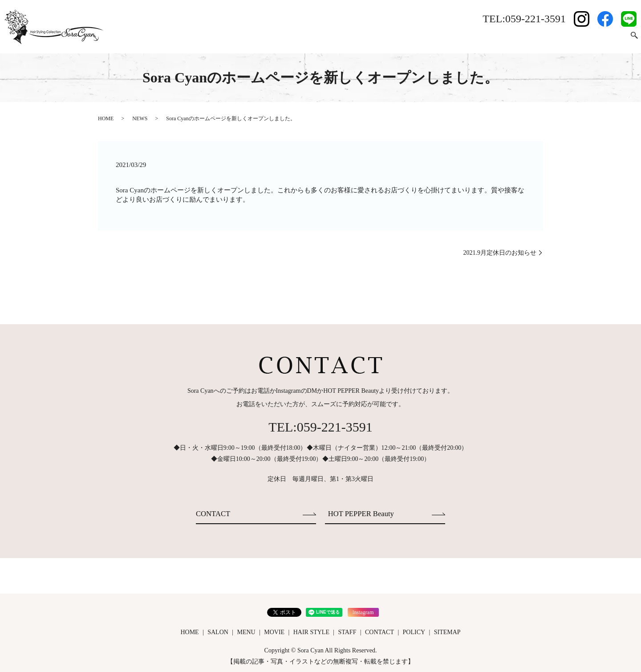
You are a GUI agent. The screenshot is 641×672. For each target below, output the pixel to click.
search (634, 40)
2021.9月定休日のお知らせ (500, 253)
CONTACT (607, 39)
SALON (433, 39)
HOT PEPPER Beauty (364, 513)
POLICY (414, 631)
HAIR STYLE (534, 39)
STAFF (573, 39)
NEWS (140, 118)
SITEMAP (447, 631)
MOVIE (495, 39)
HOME (403, 39)
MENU (464, 39)
